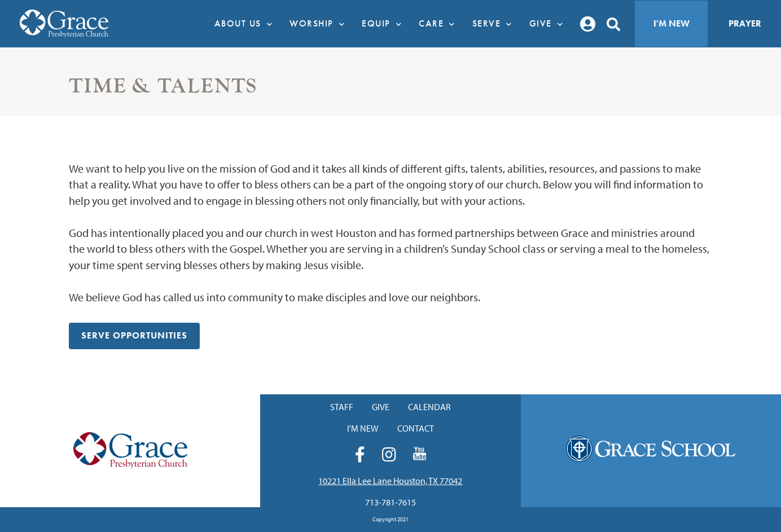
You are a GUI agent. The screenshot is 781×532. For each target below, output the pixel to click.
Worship (320, 24)
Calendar (429, 407)
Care (440, 24)
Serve (495, 24)
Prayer (745, 23)
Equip (385, 24)
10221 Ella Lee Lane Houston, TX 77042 (390, 481)
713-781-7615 (390, 502)
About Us (247, 24)
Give (549, 24)
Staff (342, 407)
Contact (416, 428)
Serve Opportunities (134, 335)
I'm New (672, 23)
